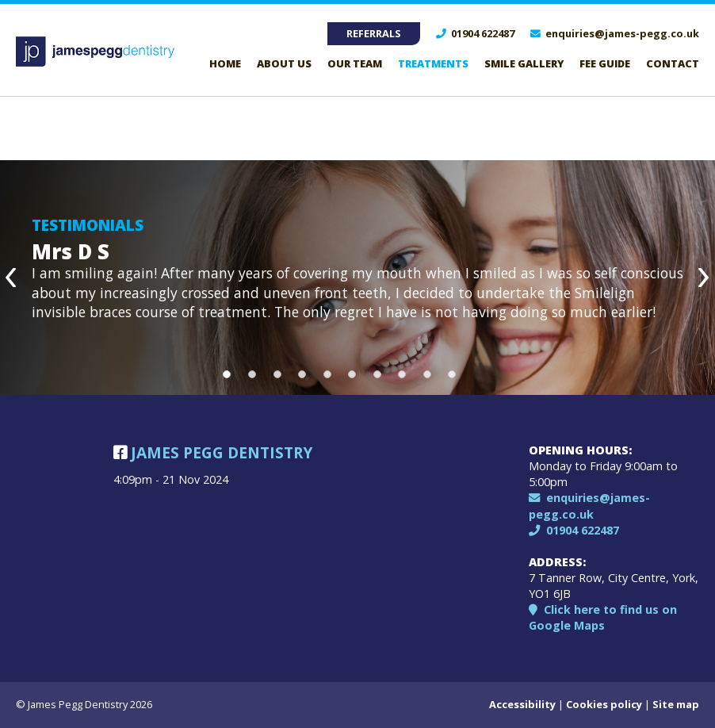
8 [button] (402, 374)
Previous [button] (12, 278)
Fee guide (605, 63)
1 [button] (227, 374)
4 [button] (302, 374)
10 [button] (452, 374)
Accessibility (522, 704)
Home (225, 63)
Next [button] (703, 278)
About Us (284, 63)
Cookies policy (604, 704)
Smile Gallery (524, 63)
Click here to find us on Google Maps (603, 617)
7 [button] (377, 374)
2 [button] (252, 374)
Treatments (433, 63)
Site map (676, 704)
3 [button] (277, 374)
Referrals (374, 33)
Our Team (355, 63)
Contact (673, 63)
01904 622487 (475, 33)
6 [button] (352, 374)
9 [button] (427, 374)
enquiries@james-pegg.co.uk (615, 33)
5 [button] (327, 374)
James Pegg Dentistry (213, 452)
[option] (357, 278)
